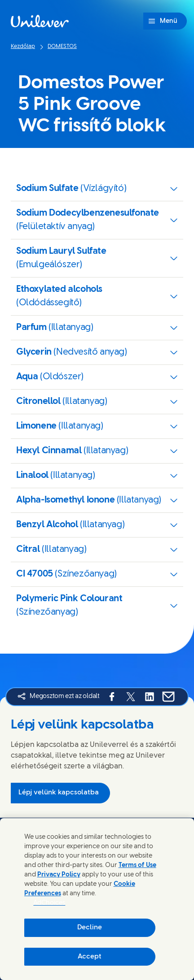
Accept (90, 957)
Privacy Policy (59, 875)
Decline (90, 928)
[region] (97, 899)
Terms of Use (137, 865)
